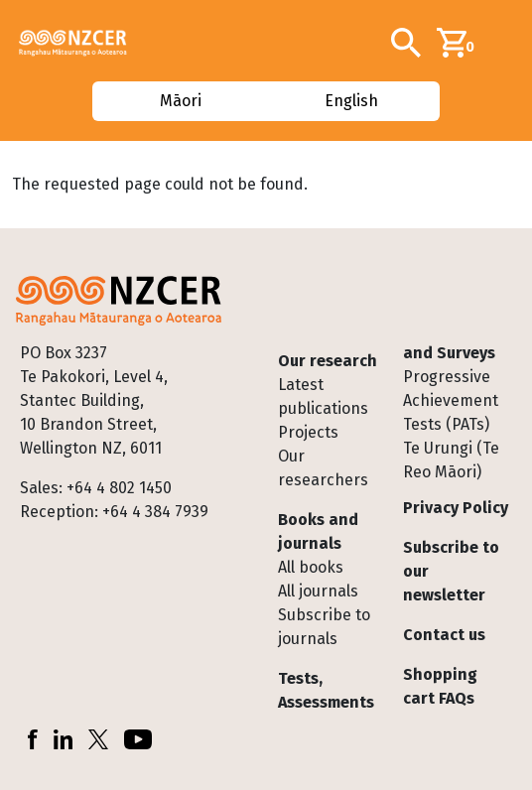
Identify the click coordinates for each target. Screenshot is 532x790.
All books (311, 567)
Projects (308, 432)
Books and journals (318, 531)
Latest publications (323, 396)
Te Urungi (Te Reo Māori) (451, 460)
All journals (318, 591)
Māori (180, 101)
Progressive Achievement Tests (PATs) (451, 400)
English (352, 101)
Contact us (444, 635)
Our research (328, 361)
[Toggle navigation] (509, 43)
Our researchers (323, 468)
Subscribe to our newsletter (451, 571)
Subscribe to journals (324, 627)
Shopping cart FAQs (440, 686)
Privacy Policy (456, 508)
